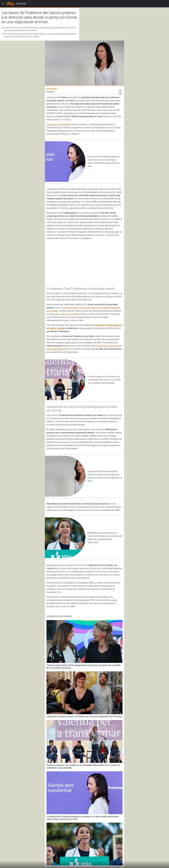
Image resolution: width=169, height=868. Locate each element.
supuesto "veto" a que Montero (66, 314)
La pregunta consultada (57, 124)
